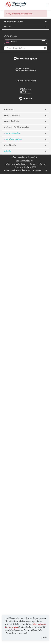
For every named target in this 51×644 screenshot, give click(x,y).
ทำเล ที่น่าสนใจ (10, 145)
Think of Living (26, 59)
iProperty (26, 99)
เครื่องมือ (8, 151)
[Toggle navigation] (47, 5)
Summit (26, 81)
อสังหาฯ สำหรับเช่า (11, 121)
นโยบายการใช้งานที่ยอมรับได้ (24, 158)
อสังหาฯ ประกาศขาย (12, 115)
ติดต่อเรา (8, 27)
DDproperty (9, 109)
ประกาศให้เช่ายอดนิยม (13, 139)
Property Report (26, 91)
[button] (44, 21)
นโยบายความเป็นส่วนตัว (16, 164)
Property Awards (26, 69)
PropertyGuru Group (13, 21)
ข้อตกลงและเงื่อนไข (24, 161)
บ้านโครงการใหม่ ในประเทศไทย (17, 127)
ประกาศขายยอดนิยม (12, 133)
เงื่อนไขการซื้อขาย (37, 164)
